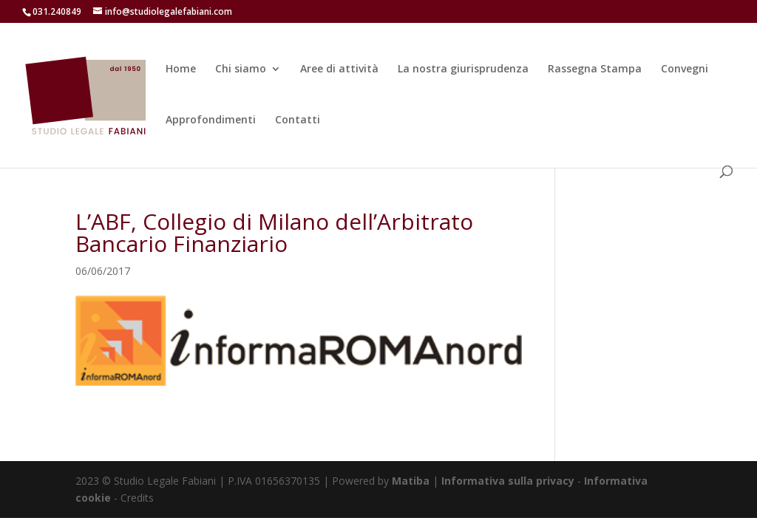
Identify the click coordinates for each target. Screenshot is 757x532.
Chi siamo (241, 69)
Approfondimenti (211, 120)
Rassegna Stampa (595, 69)
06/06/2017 (103, 271)
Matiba (411, 481)
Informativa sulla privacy (508, 481)
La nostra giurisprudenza (463, 69)
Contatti (298, 120)
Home (181, 69)
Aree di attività (339, 69)
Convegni (685, 69)
